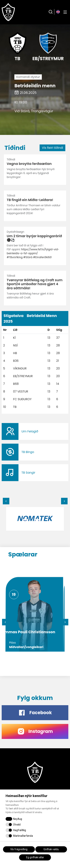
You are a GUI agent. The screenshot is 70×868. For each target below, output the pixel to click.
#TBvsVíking (15, 257)
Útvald (17, 825)
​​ (35, 431)
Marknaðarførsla (23, 836)
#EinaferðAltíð (42, 257)
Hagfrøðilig (20, 830)
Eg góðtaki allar (35, 857)
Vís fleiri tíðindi (52, 148)
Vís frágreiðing (19, 849)
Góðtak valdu (51, 849)
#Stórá (28, 257)
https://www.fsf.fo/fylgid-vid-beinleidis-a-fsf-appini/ (33, 251)
